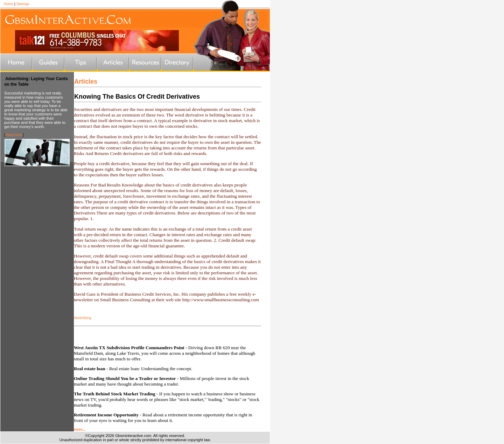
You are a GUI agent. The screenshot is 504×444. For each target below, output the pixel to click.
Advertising (82, 318)
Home (9, 4)
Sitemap (23, 4)
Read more (14, 135)
